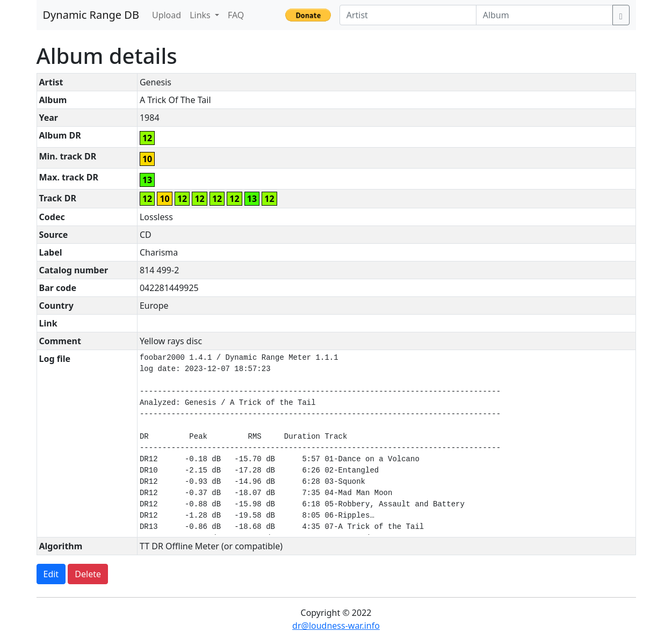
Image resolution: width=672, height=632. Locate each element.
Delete (88, 574)
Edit (51, 574)
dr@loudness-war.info (336, 626)
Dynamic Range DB (91, 15)
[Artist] (408, 15)
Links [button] (201, 15)
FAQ (236, 15)
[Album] (544, 15)
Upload (167, 15)
